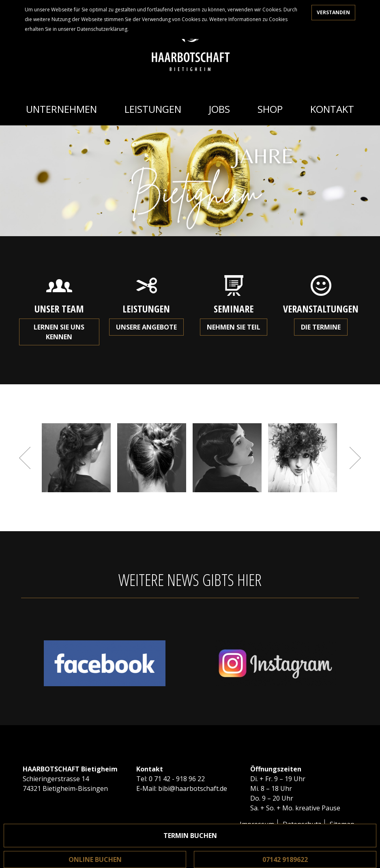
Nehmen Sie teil (234, 327)
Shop (270, 109)
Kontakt (332, 109)
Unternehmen (61, 109)
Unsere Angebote (146, 327)
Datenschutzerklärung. (103, 29)
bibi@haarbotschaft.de (193, 788)
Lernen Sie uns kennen (59, 332)
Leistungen (153, 109)
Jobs (219, 109)
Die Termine (321, 327)
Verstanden (333, 12)
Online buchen (95, 859)
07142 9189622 (285, 859)
